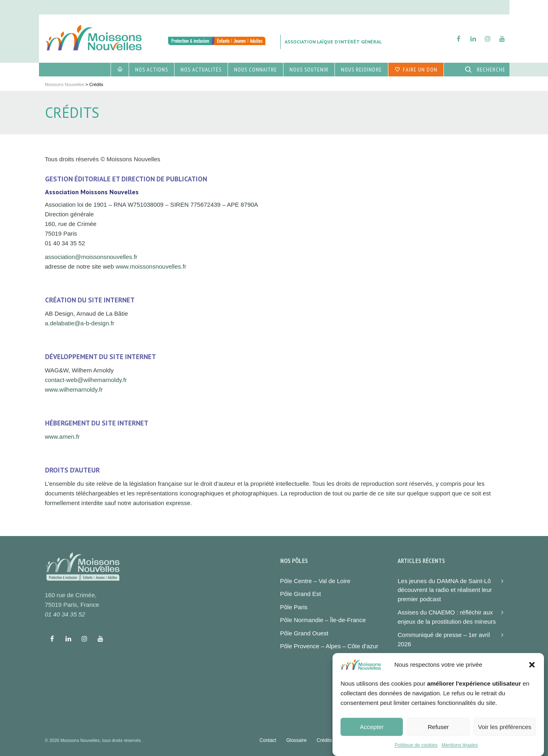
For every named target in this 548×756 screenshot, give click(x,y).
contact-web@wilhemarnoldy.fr (86, 380)
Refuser (438, 733)
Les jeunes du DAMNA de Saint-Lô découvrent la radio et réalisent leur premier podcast (445, 590)
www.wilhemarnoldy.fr (74, 389)
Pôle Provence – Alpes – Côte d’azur (329, 646)
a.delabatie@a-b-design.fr (80, 323)
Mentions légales (460, 752)
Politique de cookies (416, 752)
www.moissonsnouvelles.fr (151, 266)
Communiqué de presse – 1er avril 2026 (444, 639)
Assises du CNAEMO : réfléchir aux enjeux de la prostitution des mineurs (447, 617)
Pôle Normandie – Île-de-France (323, 620)
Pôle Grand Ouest (304, 633)
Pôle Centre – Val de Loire (315, 581)
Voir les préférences (505, 733)
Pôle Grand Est (301, 594)
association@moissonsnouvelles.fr (91, 257)
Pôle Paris (294, 607)
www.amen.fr (63, 437)
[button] (532, 671)
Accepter (372, 733)
